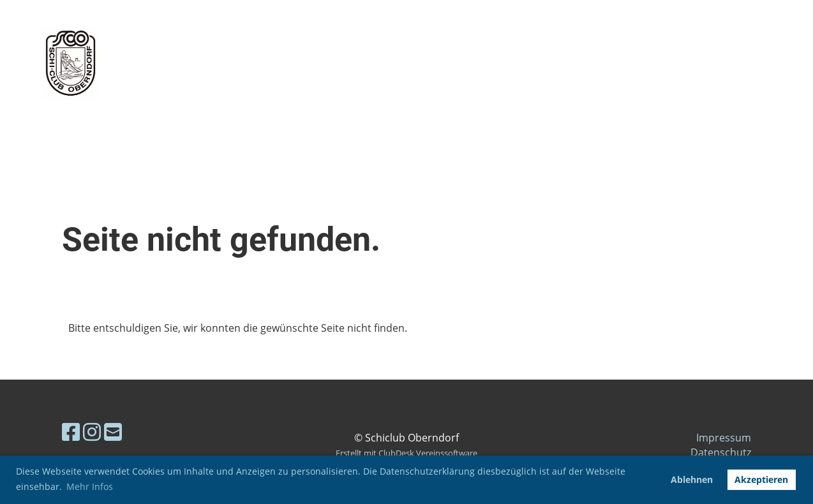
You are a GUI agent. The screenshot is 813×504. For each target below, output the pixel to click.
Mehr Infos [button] (90, 486)
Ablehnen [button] (692, 479)
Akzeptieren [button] (761, 479)
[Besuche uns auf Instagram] (92, 432)
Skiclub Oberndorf (251, 63)
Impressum (724, 438)
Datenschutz (721, 452)
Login (700, 63)
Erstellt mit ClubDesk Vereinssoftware (406, 453)
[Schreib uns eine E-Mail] (113, 432)
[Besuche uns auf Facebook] (71, 432)
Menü (769, 63)
